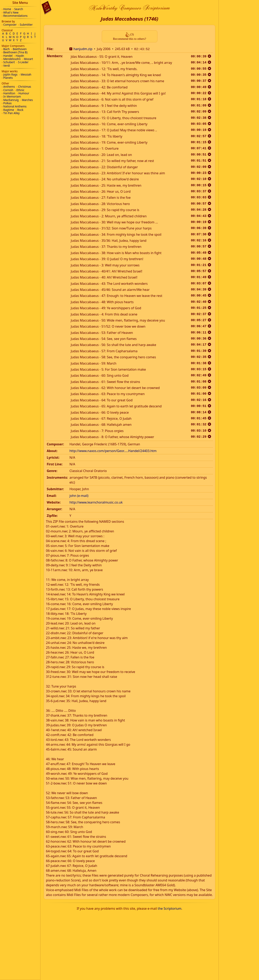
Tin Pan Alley (11, 113)
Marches (27, 100)
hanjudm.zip (83, 49)
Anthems (9, 87)
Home (7, 9)
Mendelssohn (12, 59)
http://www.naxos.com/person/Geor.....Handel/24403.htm (113, 450)
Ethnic (20, 90)
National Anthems (15, 106)
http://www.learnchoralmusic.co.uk (96, 502)
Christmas (24, 87)
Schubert (9, 62)
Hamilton (9, 93)
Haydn (20, 56)
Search (19, 9)
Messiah (26, 74)
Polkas (7, 103)
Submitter (26, 25)
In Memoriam (12, 96)
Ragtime (9, 110)
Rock (20, 110)
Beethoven (20, 49)
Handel (8, 56)
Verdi (7, 66)
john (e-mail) (79, 495)
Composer (10, 25)
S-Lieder (23, 62)
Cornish (8, 90)
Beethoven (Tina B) (15, 52)
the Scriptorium (170, 908)
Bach (6, 49)
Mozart (28, 59)
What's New (11, 12)
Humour (24, 93)
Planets (8, 78)
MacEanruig (11, 100)
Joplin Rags (10, 74)
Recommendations (15, 16)
